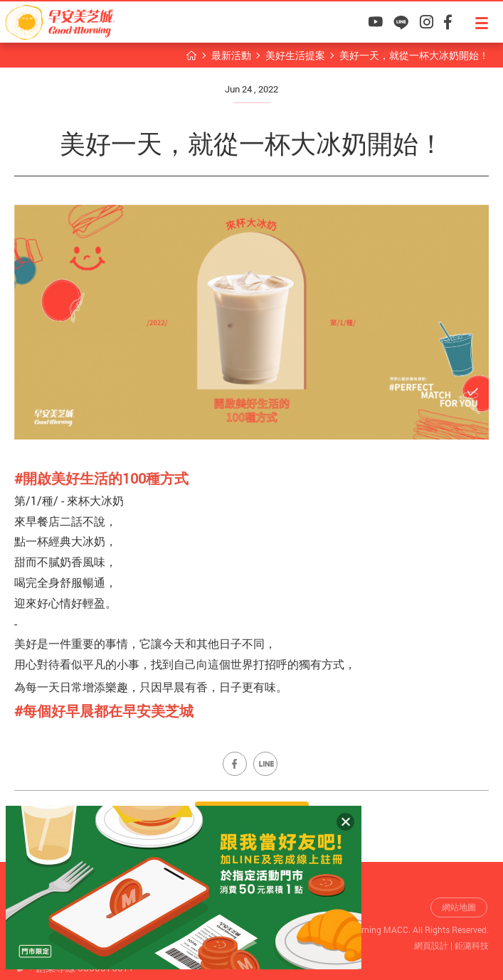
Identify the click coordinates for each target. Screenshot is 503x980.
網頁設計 (431, 945)
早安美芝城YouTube (375, 22)
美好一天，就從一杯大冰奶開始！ (414, 55)
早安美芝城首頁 (191, 55)
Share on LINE (265, 764)
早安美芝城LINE (401, 22)
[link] (104, 710)
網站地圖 (459, 907)
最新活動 (231, 55)
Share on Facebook (235, 764)
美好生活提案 (295, 55)
